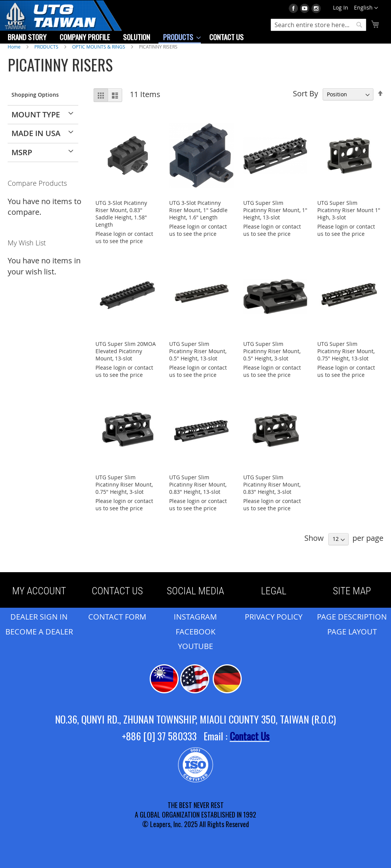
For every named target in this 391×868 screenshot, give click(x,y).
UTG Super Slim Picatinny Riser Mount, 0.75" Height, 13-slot (346, 351)
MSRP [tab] (22, 152)
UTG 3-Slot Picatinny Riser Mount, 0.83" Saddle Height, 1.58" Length (121, 214)
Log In (341, 7)
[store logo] (61, 21)
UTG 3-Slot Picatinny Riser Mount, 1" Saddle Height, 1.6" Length (198, 210)
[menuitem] (27, 37)
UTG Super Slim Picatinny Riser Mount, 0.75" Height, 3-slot (124, 484)
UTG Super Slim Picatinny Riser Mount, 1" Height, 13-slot (275, 210)
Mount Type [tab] (36, 114)
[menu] (126, 37)
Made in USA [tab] (36, 133)
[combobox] (318, 25)
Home (15, 47)
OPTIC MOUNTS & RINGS (99, 47)
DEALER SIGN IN (39, 617)
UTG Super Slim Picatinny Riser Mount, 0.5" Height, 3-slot (272, 351)
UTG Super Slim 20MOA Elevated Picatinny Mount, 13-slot (126, 351)
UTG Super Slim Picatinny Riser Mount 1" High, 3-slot (349, 210)
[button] (366, 8)
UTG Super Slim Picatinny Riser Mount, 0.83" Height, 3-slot (272, 484)
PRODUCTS (47, 47)
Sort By (305, 93)
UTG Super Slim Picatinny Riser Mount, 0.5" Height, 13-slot (198, 351)
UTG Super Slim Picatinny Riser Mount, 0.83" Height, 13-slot (198, 484)
